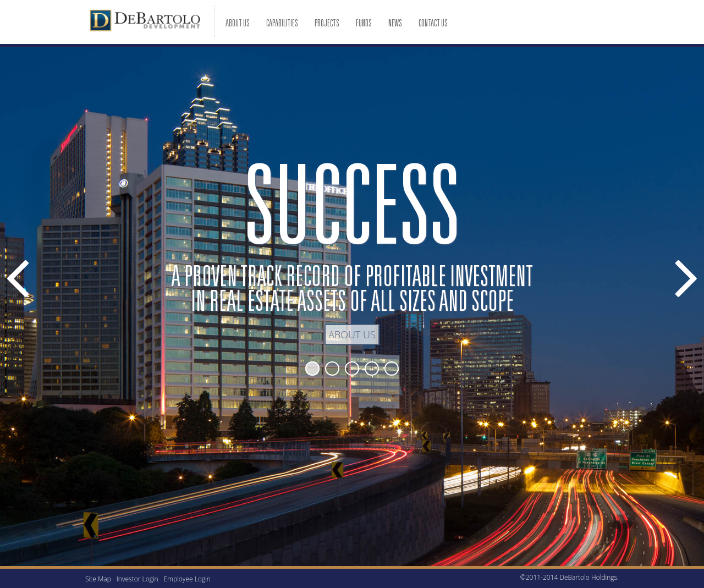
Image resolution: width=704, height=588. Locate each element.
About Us (352, 334)
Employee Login (187, 579)
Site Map (98, 579)
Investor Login (137, 579)
